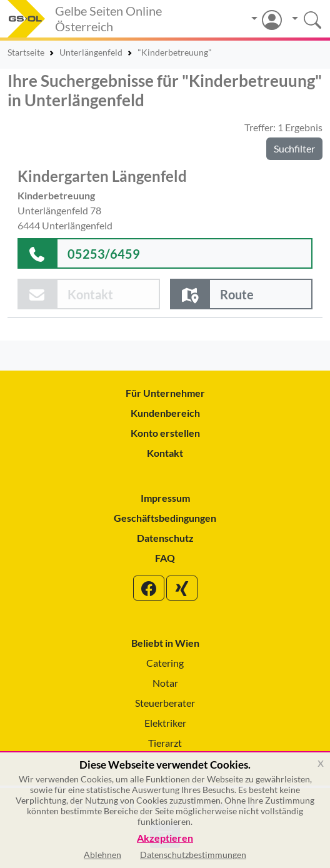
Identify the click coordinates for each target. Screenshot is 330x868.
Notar (165, 683)
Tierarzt (165, 743)
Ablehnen (102, 855)
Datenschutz (165, 538)
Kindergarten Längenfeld (102, 176)
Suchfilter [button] (294, 148)
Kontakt (165, 453)
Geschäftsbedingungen (165, 518)
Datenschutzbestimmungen (193, 855)
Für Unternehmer (165, 393)
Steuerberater (165, 703)
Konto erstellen (165, 433)
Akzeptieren (165, 838)
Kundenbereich (165, 413)
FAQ (165, 558)
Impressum (165, 498)
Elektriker (165, 723)
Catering (165, 663)
